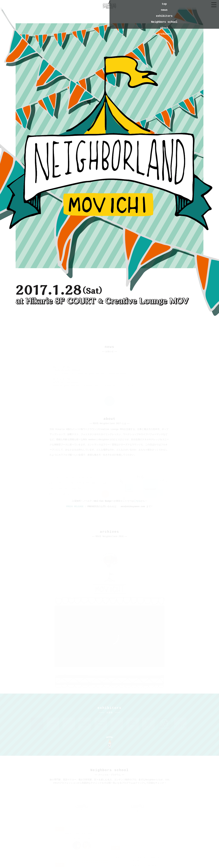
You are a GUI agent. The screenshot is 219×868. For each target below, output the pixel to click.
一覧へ (110, 401)
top (164, 4)
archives (164, 34)
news (164, 10)
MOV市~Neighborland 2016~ (109, 671)
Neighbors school (164, 22)
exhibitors (164, 16)
